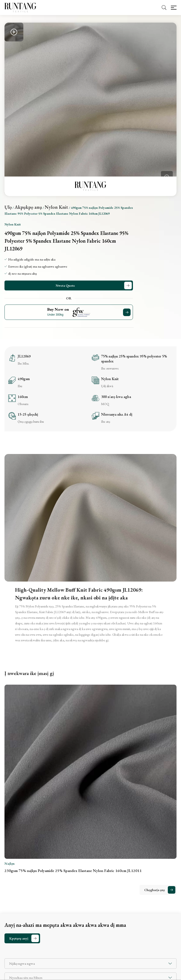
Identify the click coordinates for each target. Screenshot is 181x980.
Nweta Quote (65, 285)
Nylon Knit (56, 207)
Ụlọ (8, 207)
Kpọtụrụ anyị (19, 938)
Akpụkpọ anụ (28, 207)
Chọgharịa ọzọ (154, 890)
